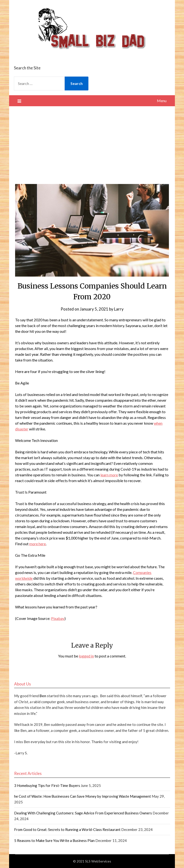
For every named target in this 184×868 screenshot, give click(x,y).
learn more (109, 475)
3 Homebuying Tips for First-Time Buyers (47, 785)
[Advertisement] (92, 142)
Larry (119, 309)
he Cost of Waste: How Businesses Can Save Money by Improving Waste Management (83, 796)
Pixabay (58, 618)
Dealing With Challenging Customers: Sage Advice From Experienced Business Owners (83, 813)
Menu (162, 101)
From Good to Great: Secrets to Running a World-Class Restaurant (67, 829)
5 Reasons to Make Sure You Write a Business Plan (54, 840)
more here (37, 544)
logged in (86, 656)
